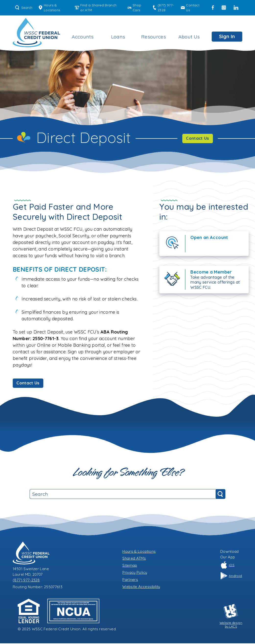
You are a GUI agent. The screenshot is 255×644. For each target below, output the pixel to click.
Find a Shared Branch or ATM (96, 7)
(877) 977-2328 (163, 7)
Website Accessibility (141, 587)
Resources (154, 37)
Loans (118, 37)
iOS (227, 566)
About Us (189, 37)
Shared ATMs (134, 559)
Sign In (227, 36)
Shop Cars (134, 7)
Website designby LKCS (231, 617)
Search (24, 8)
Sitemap (130, 566)
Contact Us (190, 7)
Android (231, 576)
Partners (130, 580)
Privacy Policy (135, 573)
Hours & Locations (49, 7)
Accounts (83, 37)
